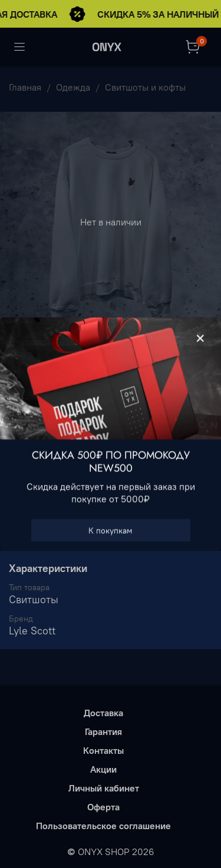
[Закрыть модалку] (200, 338)
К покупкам (111, 530)
